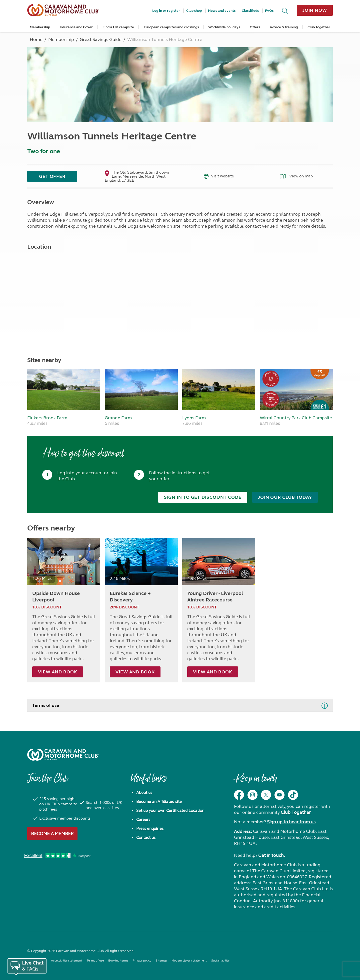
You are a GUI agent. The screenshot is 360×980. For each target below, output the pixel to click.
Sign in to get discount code (203, 497)
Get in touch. (271, 855)
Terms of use (46, 705)
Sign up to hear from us (291, 822)
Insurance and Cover (76, 27)
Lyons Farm (194, 418)
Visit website (219, 176)
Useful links (148, 781)
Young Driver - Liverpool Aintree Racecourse (215, 596)
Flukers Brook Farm (47, 418)
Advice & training (284, 27)
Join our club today (285, 497)
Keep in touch (255, 781)
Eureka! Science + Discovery (130, 596)
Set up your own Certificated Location (170, 810)
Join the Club (48, 781)
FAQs (269, 11)
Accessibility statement (67, 960)
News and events (222, 11)
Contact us (146, 837)
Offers (255, 27)
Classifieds (250, 11)
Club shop (194, 11)
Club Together (319, 27)
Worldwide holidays (224, 27)
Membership (40, 27)
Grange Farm (118, 418)
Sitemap (161, 960)
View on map (296, 176)
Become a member (52, 833)
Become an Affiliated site (159, 801)
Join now (315, 10)
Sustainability (220, 960)
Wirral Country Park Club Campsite (296, 418)
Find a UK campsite (118, 27)
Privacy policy (142, 960)
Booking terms (118, 960)
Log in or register (166, 11)
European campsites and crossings (171, 27)
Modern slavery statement (189, 960)
